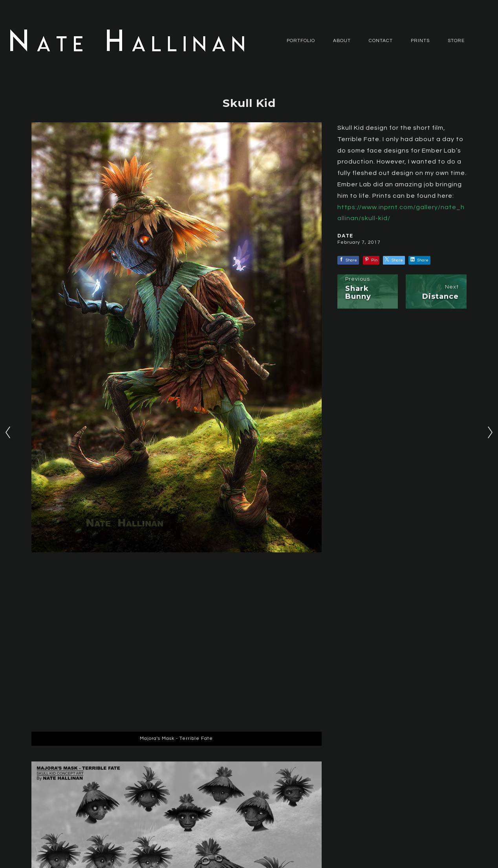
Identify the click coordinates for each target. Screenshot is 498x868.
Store (456, 41)
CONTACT (381, 41)
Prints (420, 41)
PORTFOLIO (301, 41)
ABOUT (342, 41)
